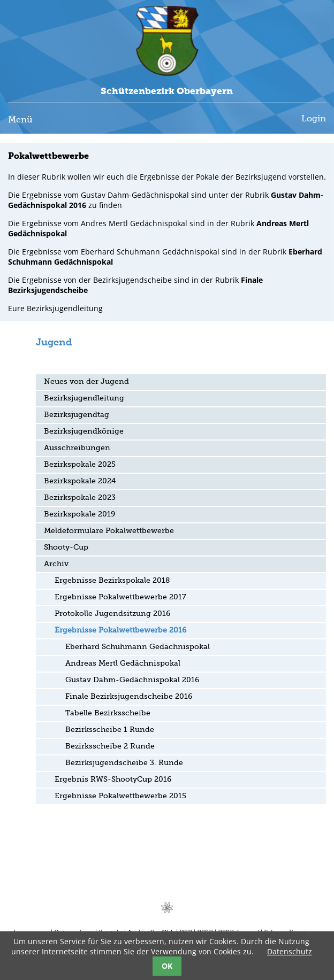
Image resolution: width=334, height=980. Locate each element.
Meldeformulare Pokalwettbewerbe (109, 531)
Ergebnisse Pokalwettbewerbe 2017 (120, 597)
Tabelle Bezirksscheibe (108, 713)
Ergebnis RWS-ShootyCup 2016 (113, 780)
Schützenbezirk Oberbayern (167, 91)
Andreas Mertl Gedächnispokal (123, 663)
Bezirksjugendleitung (84, 398)
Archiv (56, 564)
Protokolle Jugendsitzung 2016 (112, 614)
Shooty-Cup (66, 547)
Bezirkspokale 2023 (80, 498)
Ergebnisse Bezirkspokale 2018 (112, 581)
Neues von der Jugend (86, 382)
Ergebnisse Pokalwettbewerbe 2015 (120, 796)
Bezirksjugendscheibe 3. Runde (124, 763)
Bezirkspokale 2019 (79, 514)
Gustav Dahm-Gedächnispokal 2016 (132, 680)
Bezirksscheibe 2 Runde (110, 746)
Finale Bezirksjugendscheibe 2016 (129, 697)
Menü (20, 120)
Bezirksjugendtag (77, 415)
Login (314, 119)
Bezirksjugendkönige (84, 431)
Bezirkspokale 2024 (80, 481)
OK (167, 966)
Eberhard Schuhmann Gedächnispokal (138, 647)
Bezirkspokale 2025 (80, 465)
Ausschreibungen (77, 448)
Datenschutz (290, 951)
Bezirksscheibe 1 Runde (110, 730)
